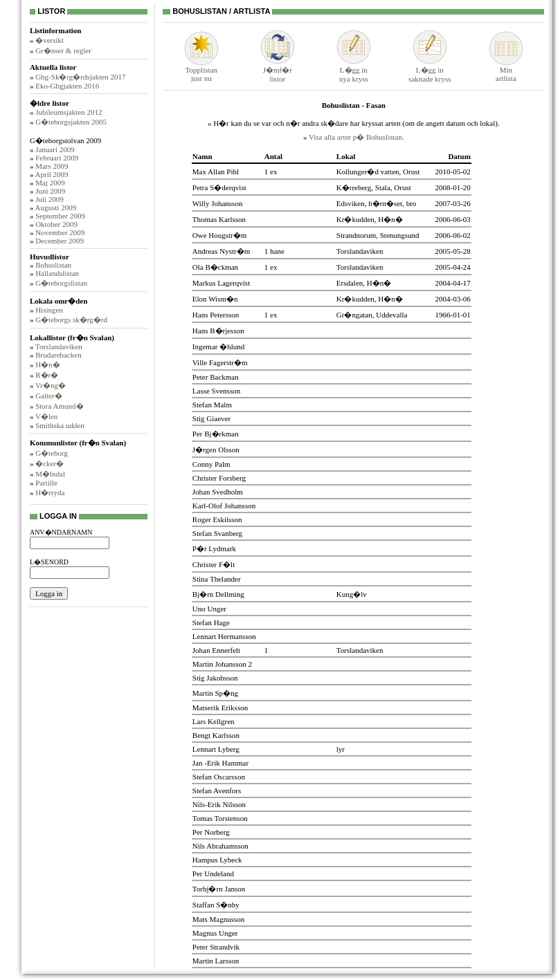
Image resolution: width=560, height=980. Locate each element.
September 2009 (60, 216)
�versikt (49, 40)
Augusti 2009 (56, 207)
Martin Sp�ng (215, 693)
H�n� (47, 364)
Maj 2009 (50, 183)
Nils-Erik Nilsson (219, 804)
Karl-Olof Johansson (224, 506)
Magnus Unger (215, 933)
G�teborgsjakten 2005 (71, 122)
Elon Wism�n (215, 299)
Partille (46, 483)
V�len (46, 416)
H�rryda (50, 492)
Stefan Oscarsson (219, 777)
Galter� (48, 396)
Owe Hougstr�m (220, 235)
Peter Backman (216, 377)
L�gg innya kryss (354, 70)
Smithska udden (60, 425)
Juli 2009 (49, 199)
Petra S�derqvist (219, 187)
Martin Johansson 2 (222, 664)
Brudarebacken (58, 355)
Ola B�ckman (215, 267)
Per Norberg (211, 832)
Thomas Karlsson (219, 219)
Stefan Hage (211, 622)
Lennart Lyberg (216, 749)
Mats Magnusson (218, 919)
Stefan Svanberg (217, 533)
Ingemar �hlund (218, 346)
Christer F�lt (214, 564)
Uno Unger (209, 609)
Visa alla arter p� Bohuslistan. (356, 137)
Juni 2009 (50, 191)
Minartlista (506, 71)
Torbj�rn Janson (219, 889)
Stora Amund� (59, 406)
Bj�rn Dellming (218, 594)
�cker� (49, 463)
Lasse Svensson (216, 391)
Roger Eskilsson (217, 519)
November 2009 (60, 232)
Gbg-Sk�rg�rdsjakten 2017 (80, 77)
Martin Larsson (216, 961)
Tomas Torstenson (220, 818)
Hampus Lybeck (217, 860)
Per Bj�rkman (216, 434)
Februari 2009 (57, 158)
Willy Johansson (218, 203)
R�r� (47, 375)
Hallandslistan (57, 273)
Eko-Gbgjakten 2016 (67, 86)
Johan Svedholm (218, 492)
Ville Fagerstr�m (220, 362)
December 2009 (60, 241)
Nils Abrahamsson (220, 846)
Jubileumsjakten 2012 (69, 112)
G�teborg (52, 453)
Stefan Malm (212, 405)
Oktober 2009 (56, 224)
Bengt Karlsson (216, 735)
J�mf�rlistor (278, 70)
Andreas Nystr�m (221, 251)
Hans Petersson (216, 315)
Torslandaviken (59, 346)
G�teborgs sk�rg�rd (71, 320)
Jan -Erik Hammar (220, 763)
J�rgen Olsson (216, 450)
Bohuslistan (53, 265)
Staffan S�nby (216, 905)
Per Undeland (213, 873)
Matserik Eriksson (220, 708)
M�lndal (50, 474)
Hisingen (49, 310)
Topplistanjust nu (201, 71)
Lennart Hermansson (224, 636)
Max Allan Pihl (216, 172)
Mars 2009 (52, 166)
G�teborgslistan (61, 283)
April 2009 (52, 174)
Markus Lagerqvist (221, 283)
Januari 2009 (55, 149)
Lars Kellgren (214, 721)
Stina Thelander (217, 579)
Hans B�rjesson (218, 331)
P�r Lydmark (214, 548)
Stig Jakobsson (215, 678)
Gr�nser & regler (63, 50)
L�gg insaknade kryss (430, 70)
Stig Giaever (211, 418)
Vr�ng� (51, 385)
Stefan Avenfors (217, 791)
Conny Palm (211, 464)
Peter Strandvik (216, 947)
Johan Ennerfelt (216, 650)
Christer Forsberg (219, 478)
